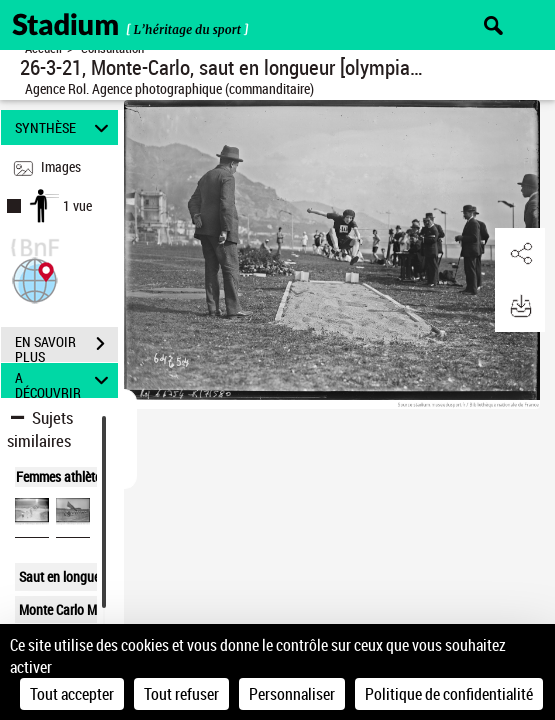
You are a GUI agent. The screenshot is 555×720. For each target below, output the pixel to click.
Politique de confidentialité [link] (449, 694)
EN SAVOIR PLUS (66, 346)
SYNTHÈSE (64, 127)
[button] (35, 278)
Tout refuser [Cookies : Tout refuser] (181, 694)
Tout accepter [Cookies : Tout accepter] (72, 694)
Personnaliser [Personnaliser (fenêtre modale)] (292, 694)
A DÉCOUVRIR (64, 380)
